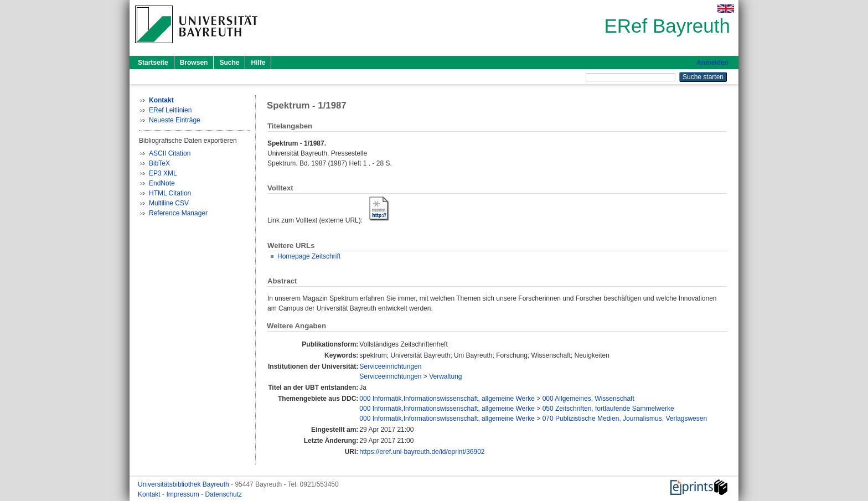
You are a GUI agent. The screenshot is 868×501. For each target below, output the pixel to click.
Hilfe (258, 63)
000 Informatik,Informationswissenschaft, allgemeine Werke (447, 399)
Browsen (194, 63)
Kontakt (150, 494)
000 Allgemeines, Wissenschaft (588, 399)
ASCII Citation (170, 153)
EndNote (162, 183)
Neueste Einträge (175, 120)
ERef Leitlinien (170, 110)
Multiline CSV (169, 203)
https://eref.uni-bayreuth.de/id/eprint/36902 (422, 452)
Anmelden (712, 63)
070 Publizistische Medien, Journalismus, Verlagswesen (625, 419)
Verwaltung (445, 376)
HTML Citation (170, 193)
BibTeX (159, 163)
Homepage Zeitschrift (309, 256)
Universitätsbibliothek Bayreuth (184, 484)
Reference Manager (178, 213)
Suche (229, 63)
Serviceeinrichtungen (390, 366)
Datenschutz (223, 494)
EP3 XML (163, 173)
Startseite (153, 63)
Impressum (184, 494)
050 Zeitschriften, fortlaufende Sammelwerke (608, 409)
